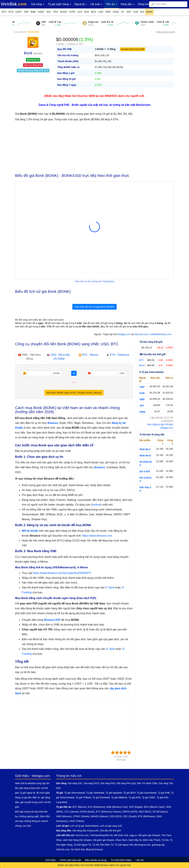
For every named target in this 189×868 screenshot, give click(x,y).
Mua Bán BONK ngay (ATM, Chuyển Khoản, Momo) (74, 393)
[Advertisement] (94, 147)
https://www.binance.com (97, 536)
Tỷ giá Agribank (114, 793)
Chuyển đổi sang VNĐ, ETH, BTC (33, 71)
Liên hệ (140, 860)
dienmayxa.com (142, 845)
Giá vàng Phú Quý (126, 783)
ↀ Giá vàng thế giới (151, 342)
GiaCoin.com (141, 334)
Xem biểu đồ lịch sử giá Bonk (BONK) (94, 307)
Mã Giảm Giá (121, 835)
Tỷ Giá (165, 840)
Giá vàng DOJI (91, 783)
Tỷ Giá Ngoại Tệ (82, 845)
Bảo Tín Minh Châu (147, 783)
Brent (142, 365)
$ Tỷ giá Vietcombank (152, 372)
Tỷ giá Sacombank (147, 793)
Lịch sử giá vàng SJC (111, 826)
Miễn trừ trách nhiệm (166, 32)
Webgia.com (124, 334)
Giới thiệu (51, 860)
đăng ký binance (94, 849)
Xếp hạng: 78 (33, 60)
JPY (142, 406)
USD (142, 387)
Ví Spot (110, 587)
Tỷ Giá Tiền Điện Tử (103, 845)
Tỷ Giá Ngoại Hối (124, 845)
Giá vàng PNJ (108, 783)
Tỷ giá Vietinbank (95, 793)
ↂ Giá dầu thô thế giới (153, 354)
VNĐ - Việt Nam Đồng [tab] (30, 357)
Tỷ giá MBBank (119, 797)
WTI (141, 360)
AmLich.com (82, 835)
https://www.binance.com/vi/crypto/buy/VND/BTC (62, 573)
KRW (142, 412)
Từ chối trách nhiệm (121, 860)
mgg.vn (133, 835)
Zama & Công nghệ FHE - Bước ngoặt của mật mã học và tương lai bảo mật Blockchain (95, 105)
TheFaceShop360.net (101, 835)
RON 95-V (145, 449)
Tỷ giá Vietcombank (75, 793)
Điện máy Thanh (152, 840)
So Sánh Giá (78, 849)
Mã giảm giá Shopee (149, 835)
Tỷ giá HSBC (149, 797)
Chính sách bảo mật (70, 860)
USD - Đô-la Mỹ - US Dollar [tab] (59, 357)
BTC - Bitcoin (88, 355)
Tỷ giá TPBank (84, 797)
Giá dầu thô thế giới (110, 831)
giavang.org (158, 845)
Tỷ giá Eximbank (101, 797)
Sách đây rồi (135, 840)
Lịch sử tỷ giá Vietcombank (84, 826)
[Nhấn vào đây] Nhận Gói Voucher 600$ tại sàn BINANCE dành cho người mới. (95, 96)
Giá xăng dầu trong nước (86, 831)
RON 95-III (145, 456)
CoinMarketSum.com (160, 334)
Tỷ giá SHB (164, 793)
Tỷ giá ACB (134, 797)
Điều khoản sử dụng (96, 860)
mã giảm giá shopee (103, 840)
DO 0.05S (145, 471)
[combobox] (168, 4)
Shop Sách (121, 840)
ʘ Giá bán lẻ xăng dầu (152, 435)
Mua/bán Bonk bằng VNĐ (133, 49)
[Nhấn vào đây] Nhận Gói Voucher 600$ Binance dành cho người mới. (94, 865)
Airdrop (96, 505)
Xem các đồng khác (33, 65)
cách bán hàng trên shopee (77, 840)
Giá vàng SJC (75, 783)
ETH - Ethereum (118, 355)
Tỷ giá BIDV (129, 793)
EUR (142, 393)
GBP (142, 399)
